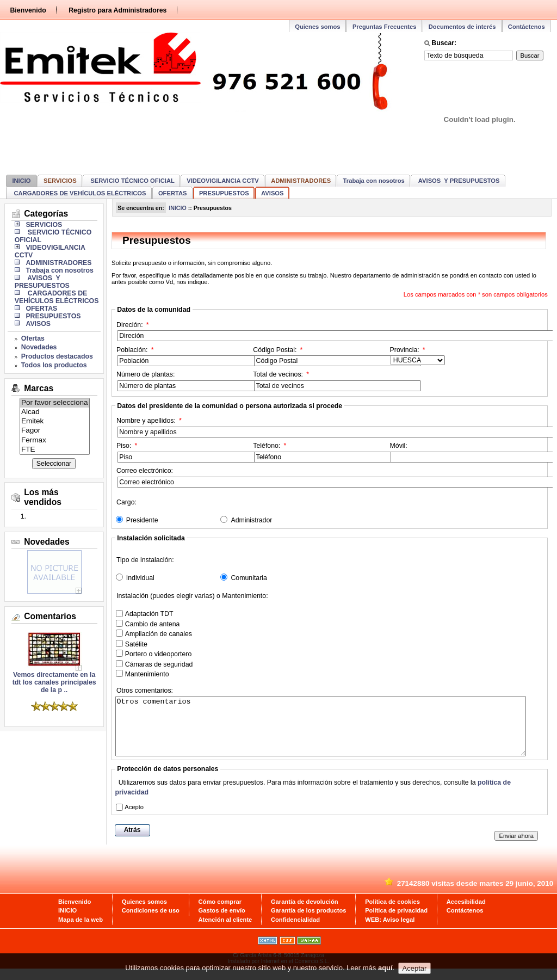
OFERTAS (173, 193)
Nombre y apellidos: (164, 427)
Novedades (39, 347)
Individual (140, 578)
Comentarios (50, 616)
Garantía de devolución (305, 913)
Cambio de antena (153, 624)
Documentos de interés (462, 27)
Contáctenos (527, 27)
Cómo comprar (220, 913)
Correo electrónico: (164, 477)
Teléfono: (321, 452)
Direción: (164, 331)
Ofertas (33, 338)
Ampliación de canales (159, 634)
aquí (385, 970)
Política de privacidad (396, 922)
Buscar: (444, 43)
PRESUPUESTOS (224, 193)
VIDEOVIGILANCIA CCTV (223, 181)
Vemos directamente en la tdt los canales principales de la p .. (54, 679)
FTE (55, 450)
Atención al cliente (225, 931)
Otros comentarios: (145, 692)
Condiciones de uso (151, 922)
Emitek (55, 421)
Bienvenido (28, 10)
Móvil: (458, 452)
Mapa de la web (81, 931)
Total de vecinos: (321, 381)
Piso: (184, 452)
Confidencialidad (295, 931)
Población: (184, 356)
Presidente (142, 520)
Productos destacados (57, 356)
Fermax (55, 440)
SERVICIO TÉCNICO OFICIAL (132, 181)
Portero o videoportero (159, 654)
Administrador (251, 520)
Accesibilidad (466, 913)
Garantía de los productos (309, 922)
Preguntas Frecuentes (385, 27)
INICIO (21, 181)
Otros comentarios (321, 732)
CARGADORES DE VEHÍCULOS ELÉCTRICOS (79, 193)
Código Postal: (321, 356)
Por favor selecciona (55, 403)
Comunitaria (249, 578)
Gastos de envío (222, 922)
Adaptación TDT (149, 614)
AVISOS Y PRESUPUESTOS (458, 181)
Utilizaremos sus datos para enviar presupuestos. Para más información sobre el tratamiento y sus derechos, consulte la (313, 799)
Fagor (55, 431)
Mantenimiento (147, 674)
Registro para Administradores (117, 10)
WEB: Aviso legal (390, 931)
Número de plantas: (184, 381)
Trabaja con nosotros (374, 181)
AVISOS (272, 193)
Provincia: (417, 356)
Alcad (55, 412)
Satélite (136, 644)
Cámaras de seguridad (159, 664)
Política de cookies (392, 913)
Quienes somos (317, 27)
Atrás (132, 841)
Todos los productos (54, 365)
